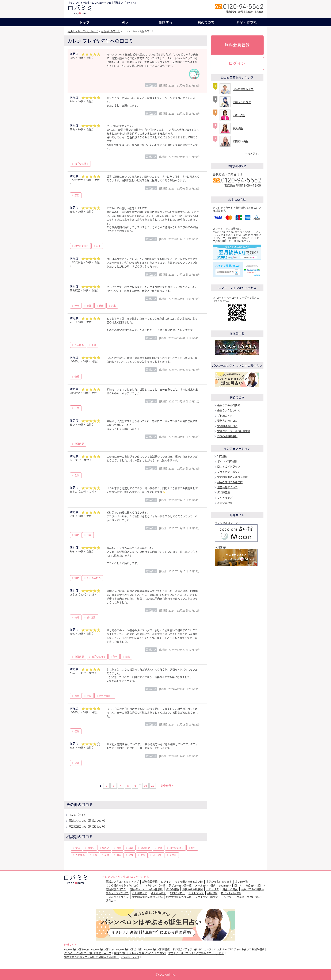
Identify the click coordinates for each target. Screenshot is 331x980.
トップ (84, 22)
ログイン (237, 63)
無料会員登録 (237, 45)
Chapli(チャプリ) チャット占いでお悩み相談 (239, 949)
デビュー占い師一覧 (180, 885)
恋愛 (77, 195)
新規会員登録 (150, 882)
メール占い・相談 (205, 885)
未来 (98, 246)
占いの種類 (172, 889)
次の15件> (167, 785)
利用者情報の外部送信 (230, 482)
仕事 (77, 306)
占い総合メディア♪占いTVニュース (192, 949)
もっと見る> (252, 154)
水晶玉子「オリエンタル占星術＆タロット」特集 (196, 953)
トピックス (213, 889)
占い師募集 (224, 492)
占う (125, 22)
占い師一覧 (241, 882)
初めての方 (206, 22)
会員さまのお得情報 (229, 405)
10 (145, 786)
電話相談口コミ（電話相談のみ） (88, 827)
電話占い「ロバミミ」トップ (83, 31)
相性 (193, 848)
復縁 (77, 377)
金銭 (89, 306)
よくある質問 (159, 893)
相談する (165, 22)
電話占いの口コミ (110, 31)
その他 (173, 855)
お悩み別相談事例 (227, 436)
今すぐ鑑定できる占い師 (189, 882)
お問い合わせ (225, 503)
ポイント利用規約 (227, 462)
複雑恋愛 (79, 444)
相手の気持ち (81, 164)
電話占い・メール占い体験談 (234, 431)
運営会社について (227, 487)
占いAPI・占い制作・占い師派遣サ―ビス (88, 953)
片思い (105, 848)
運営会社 (111, 901)
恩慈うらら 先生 (242, 102)
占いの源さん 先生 (243, 89)
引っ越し (91, 617)
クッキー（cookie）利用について (243, 897)
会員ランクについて (229, 410)
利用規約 (222, 456)
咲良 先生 (238, 128)
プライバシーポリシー (230, 472)
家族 (131, 855)
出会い (91, 848)
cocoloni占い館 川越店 (157, 949)
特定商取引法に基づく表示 (232, 477)
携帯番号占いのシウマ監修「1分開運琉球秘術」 (92, 957)
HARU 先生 (239, 115)
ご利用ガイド (225, 416)
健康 (101, 306)
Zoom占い (225, 885)
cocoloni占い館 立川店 (129, 949)
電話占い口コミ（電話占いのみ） (88, 821)
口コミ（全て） (77, 815)
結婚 (77, 535)
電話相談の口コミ (227, 426)
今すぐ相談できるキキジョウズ (123, 885)
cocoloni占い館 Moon (76, 949)
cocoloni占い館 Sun (102, 949)
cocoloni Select (130, 957)
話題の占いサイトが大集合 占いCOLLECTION (140, 953)
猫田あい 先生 (241, 141)
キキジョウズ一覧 (155, 885)
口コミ (238, 885)
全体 (77, 475)
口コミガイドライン (229, 467)
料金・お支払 (247, 22)
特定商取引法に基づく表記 (147, 897)
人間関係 (79, 345)
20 (153, 786)
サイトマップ (225, 498)
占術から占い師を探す (219, 882)
